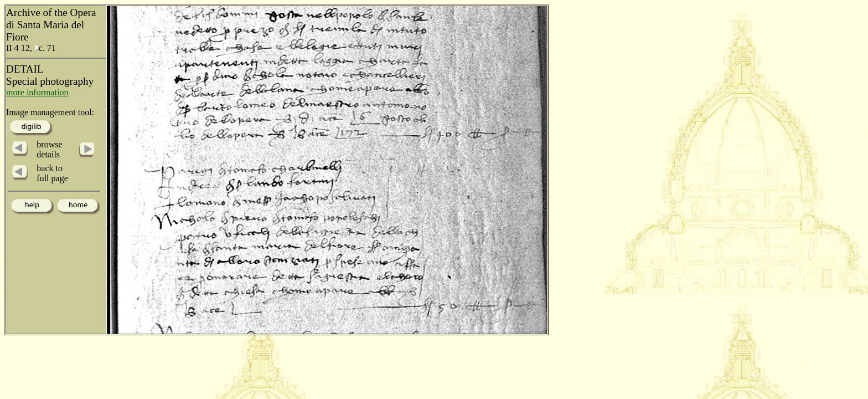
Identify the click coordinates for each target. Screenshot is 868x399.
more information (37, 92)
